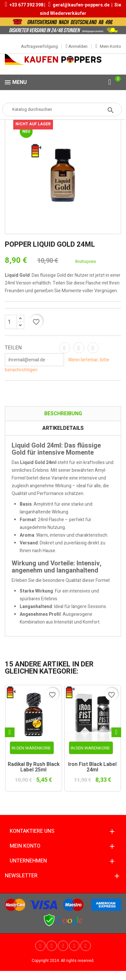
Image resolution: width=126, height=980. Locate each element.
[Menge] (15, 322)
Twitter (40, 946)
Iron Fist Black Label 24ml (92, 767)
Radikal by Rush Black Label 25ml (34, 767)
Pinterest (93, 348)
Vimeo (74, 946)
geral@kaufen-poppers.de (81, 5)
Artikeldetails (63, 428)
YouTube (52, 946)
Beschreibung (63, 414)
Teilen (65, 348)
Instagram (86, 946)
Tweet (79, 348)
